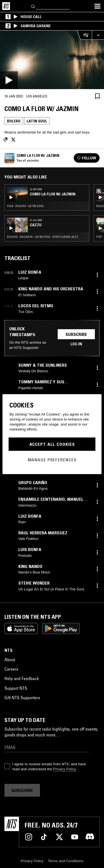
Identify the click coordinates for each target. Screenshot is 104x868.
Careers (11, 669)
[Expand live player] (98, 35)
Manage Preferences (52, 460)
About (10, 660)
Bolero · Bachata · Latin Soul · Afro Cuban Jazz (43, 237)
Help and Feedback (22, 678)
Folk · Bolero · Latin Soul (25, 206)
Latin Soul (37, 121)
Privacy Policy (64, 769)
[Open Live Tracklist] (84, 35)
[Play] (52, 60)
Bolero (14, 121)
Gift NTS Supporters (22, 698)
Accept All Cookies (52, 444)
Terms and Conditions (66, 861)
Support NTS (16, 688)
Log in (76, 344)
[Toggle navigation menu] (97, 6)
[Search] (33, 6)
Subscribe (76, 334)
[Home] (6, 6)
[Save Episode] (97, 96)
